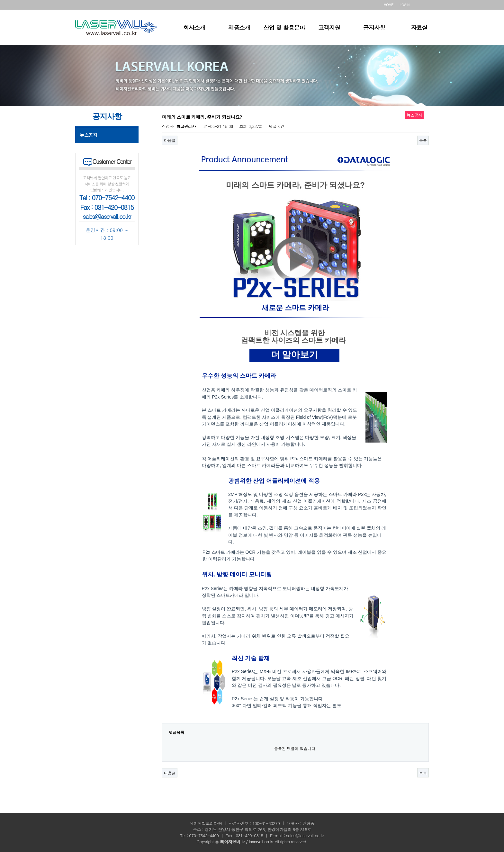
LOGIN (405, 5)
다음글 (170, 140)
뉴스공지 (88, 135)
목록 (423, 140)
